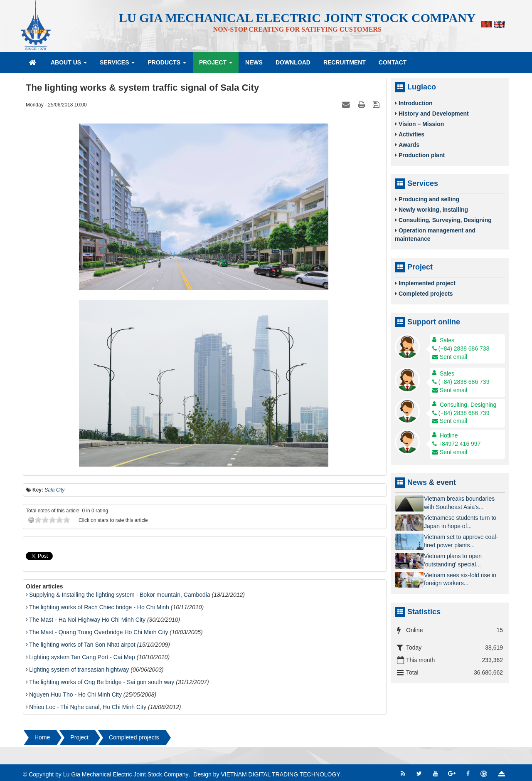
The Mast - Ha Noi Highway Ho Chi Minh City (87, 620)
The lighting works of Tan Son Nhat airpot (82, 645)
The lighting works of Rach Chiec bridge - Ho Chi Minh (99, 607)
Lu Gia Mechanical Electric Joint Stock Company (126, 774)
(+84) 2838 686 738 (461, 348)
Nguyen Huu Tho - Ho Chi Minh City (75, 694)
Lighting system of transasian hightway (79, 670)
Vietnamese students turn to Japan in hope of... (460, 522)
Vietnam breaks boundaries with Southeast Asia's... (459, 503)
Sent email (450, 357)
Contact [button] (393, 62)
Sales (447, 340)
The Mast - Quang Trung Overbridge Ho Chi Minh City (99, 632)
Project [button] (216, 65)
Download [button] (293, 62)
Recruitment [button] (345, 62)
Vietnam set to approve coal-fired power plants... (461, 541)
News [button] (254, 62)
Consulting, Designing (468, 405)
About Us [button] (69, 65)
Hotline (449, 435)
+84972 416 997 (457, 444)
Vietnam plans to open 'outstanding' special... (453, 560)
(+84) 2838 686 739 (461, 382)
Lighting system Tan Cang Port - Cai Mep (82, 657)
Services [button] (117, 65)
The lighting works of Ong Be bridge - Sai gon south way (102, 682)
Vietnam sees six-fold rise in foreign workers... (460, 579)
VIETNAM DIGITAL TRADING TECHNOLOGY (280, 774)
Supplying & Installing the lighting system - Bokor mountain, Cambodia (120, 595)
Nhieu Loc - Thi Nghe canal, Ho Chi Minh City (88, 707)
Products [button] (167, 65)
